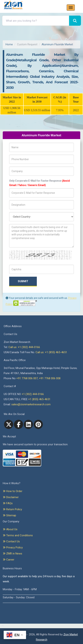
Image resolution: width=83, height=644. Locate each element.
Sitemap (9, 515)
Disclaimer (11, 497)
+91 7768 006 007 (27, 378)
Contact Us (11, 541)
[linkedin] (28, 424)
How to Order (13, 491)
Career (9, 560)
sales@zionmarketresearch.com (31, 404)
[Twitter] (9, 424)
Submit (23, 281)
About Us (10, 529)
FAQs (8, 503)
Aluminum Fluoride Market (57, 44)
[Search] (75, 21)
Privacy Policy (13, 547)
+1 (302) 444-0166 (33, 394)
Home (9, 44)
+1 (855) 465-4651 (39, 399)
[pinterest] (38, 424)
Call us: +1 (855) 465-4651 (51, 352)
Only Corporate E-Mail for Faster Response (39, 183)
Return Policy (12, 509)
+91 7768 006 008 (50, 378)
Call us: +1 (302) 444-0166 (24, 347)
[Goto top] (2, 626)
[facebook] (19, 424)
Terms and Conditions (18, 535)
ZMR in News (12, 554)
